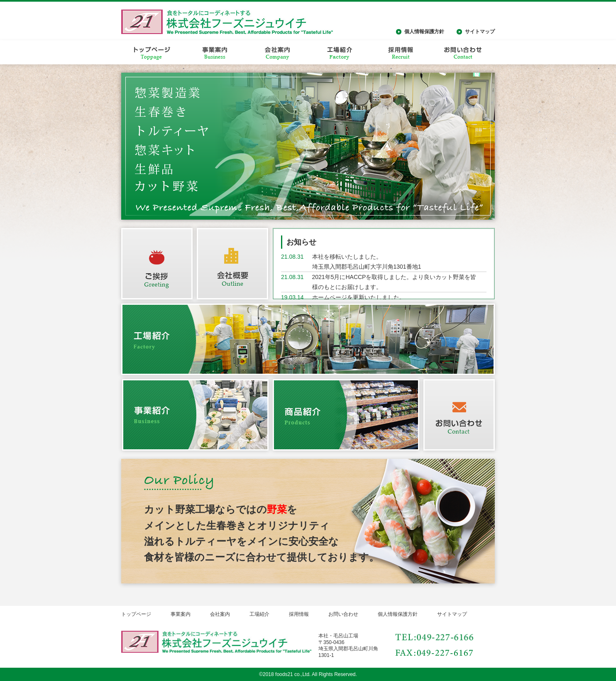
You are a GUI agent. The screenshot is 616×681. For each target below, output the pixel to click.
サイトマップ (480, 32)
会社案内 (220, 614)
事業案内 (181, 614)
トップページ (136, 614)
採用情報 (299, 614)
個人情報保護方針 (424, 32)
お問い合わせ (343, 614)
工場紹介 (259, 614)
